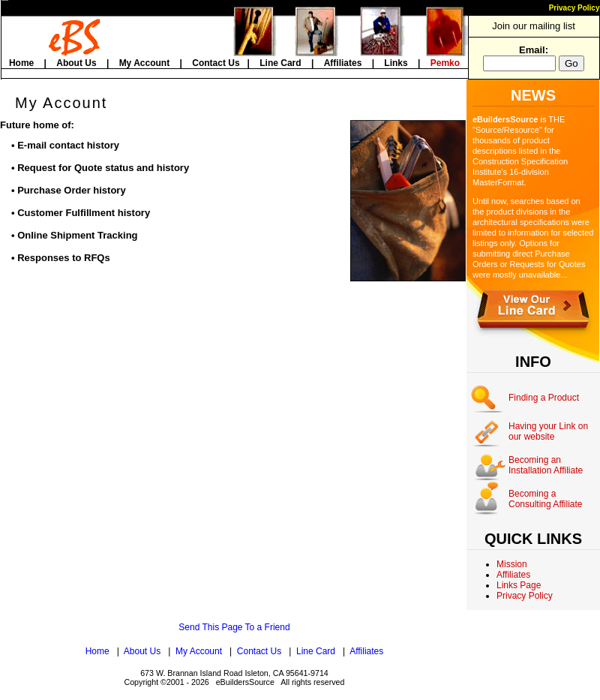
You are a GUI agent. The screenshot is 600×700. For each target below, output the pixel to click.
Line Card (280, 63)
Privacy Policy (574, 8)
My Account (145, 63)
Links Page (519, 585)
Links (396, 63)
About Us (76, 63)
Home (21, 63)
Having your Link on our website (548, 431)
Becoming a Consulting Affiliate (546, 499)
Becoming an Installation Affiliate (546, 465)
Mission (512, 564)
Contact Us (216, 63)
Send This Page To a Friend (234, 627)
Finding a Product (544, 398)
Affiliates (343, 63)
